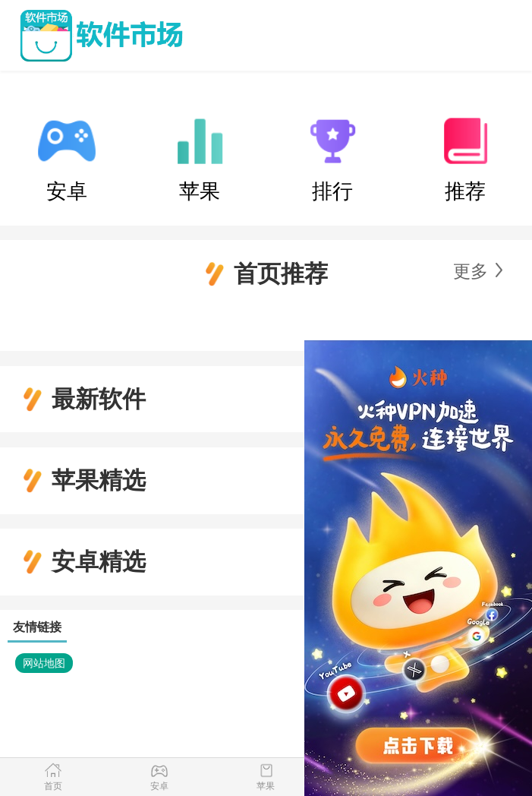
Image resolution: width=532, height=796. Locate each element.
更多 (471, 271)
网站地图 (44, 663)
